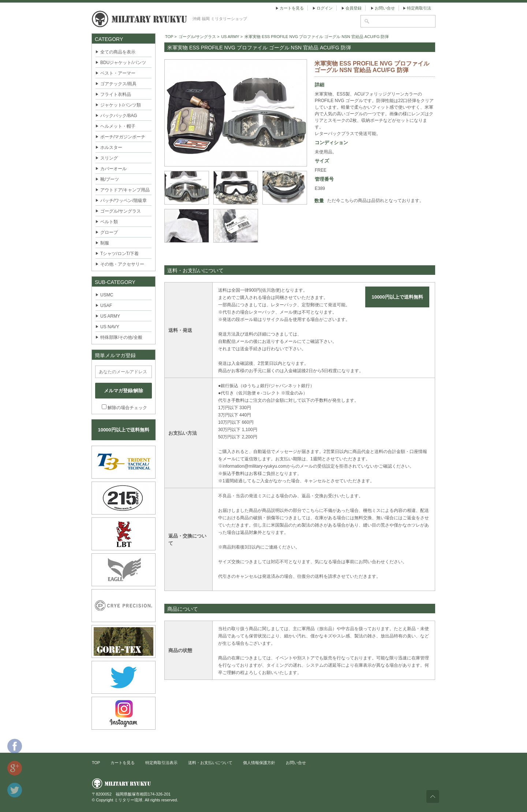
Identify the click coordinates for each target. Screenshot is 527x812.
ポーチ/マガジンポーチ (123, 137)
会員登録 (354, 8)
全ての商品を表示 (118, 52)
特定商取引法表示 (161, 763)
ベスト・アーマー (118, 73)
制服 (105, 243)
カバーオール (113, 169)
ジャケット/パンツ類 (121, 105)
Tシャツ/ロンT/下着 (119, 254)
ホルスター (111, 147)
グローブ (109, 232)
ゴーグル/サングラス (121, 211)
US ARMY (110, 316)
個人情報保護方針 (259, 763)
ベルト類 (109, 222)
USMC (107, 295)
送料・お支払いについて (210, 763)
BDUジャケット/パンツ (123, 63)
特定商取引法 (419, 8)
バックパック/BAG (119, 116)
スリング (109, 158)
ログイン (325, 8)
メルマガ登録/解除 (124, 391)
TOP (169, 37)
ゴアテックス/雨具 (118, 84)
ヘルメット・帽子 (118, 126)
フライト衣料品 (116, 94)
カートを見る (292, 8)
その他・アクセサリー (122, 264)
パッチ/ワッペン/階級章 (124, 201)
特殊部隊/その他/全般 (121, 337)
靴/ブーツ (110, 179)
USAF (106, 306)
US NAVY (110, 327)
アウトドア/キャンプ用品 (125, 190)
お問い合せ (385, 8)
